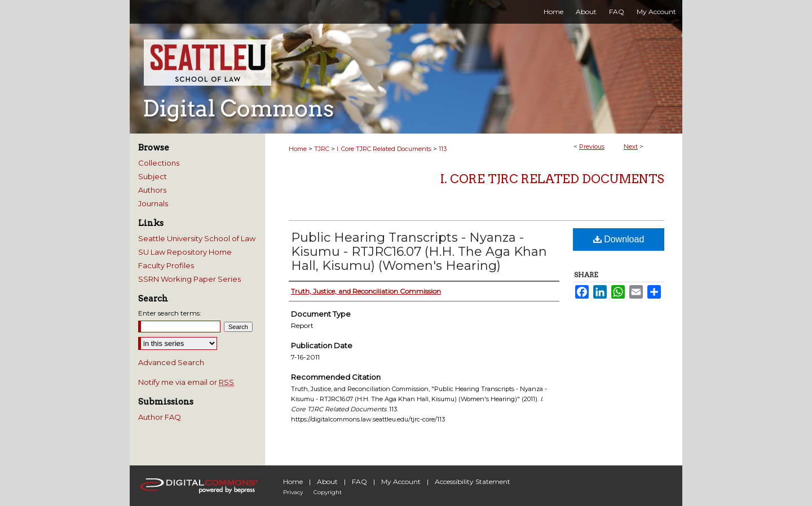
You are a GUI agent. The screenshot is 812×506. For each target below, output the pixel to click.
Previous (592, 147)
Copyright (328, 492)
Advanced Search (171, 362)
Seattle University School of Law (197, 238)
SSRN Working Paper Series (189, 279)
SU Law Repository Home (185, 252)
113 (443, 149)
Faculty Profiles (166, 265)
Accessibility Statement (473, 481)
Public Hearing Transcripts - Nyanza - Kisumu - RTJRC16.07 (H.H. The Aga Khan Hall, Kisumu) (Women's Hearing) (419, 252)
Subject (153, 176)
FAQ (359, 481)
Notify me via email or (186, 382)
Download (619, 239)
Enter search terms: (170, 313)
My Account (401, 481)
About (327, 481)
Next (631, 147)
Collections (159, 163)
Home (298, 149)
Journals (153, 203)
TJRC (322, 149)
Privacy (293, 492)
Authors (152, 190)
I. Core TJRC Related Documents (384, 149)
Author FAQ (160, 417)
